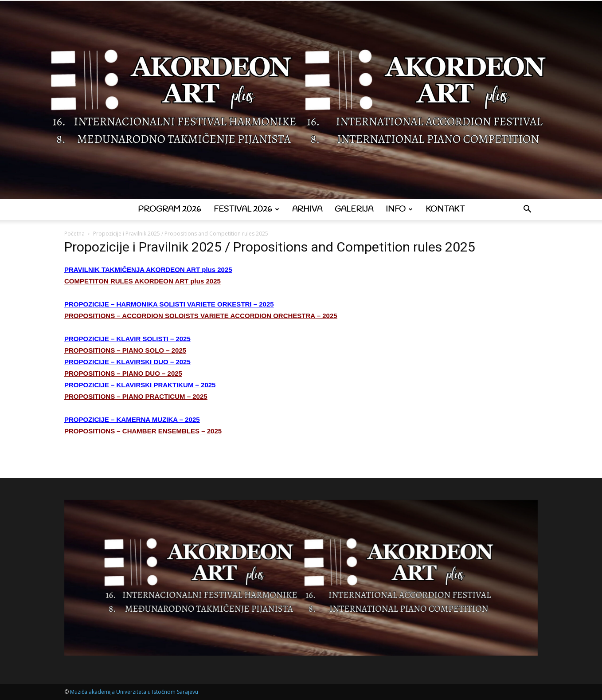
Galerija (354, 209)
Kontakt (445, 209)
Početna (74, 234)
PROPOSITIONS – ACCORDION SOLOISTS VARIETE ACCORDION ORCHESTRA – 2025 (201, 316)
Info (399, 209)
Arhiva (307, 209)
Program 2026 (170, 209)
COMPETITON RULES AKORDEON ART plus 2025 (143, 281)
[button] (527, 210)
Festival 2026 (246, 209)
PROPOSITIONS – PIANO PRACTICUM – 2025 (136, 396)
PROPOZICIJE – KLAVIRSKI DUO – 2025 (127, 362)
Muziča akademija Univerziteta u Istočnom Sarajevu (134, 692)
